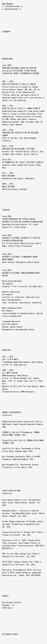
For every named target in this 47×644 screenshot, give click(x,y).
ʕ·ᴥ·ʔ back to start (10, 634)
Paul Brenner (8, 4)
